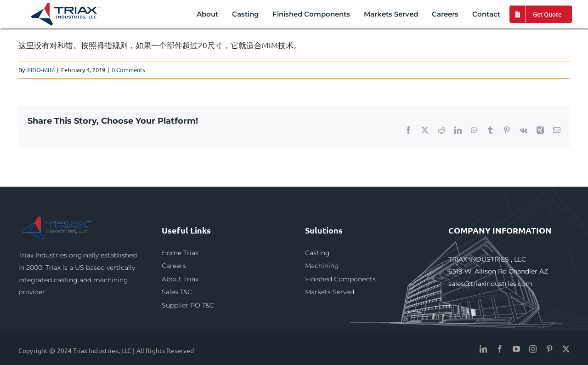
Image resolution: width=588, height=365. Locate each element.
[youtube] (516, 349)
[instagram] (533, 349)
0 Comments (128, 70)
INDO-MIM (40, 70)
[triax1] (57, 218)
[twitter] (566, 349)
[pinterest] (549, 349)
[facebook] (500, 349)
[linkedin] (483, 349)
